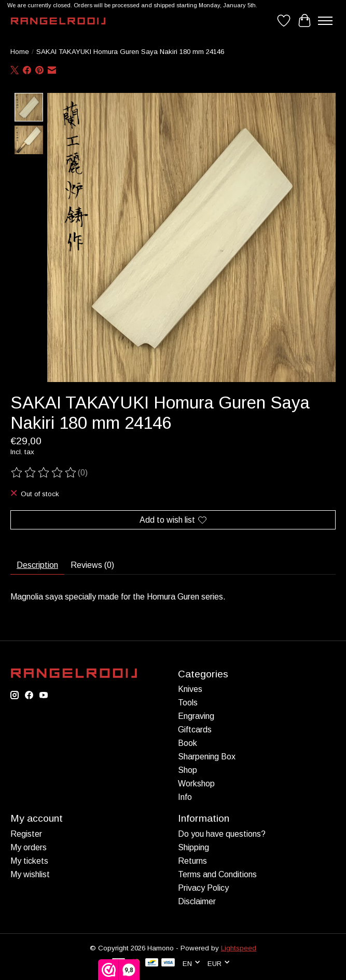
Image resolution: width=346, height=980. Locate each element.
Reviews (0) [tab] (92, 565)
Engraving (196, 716)
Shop (188, 770)
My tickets (29, 860)
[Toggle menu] (325, 21)
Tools (188, 703)
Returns (192, 860)
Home (20, 52)
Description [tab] (37, 565)
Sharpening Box (207, 757)
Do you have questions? (222, 833)
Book (188, 743)
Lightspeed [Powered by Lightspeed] (239, 948)
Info (185, 797)
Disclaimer (197, 901)
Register (26, 833)
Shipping (193, 847)
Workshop (196, 784)
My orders (29, 847)
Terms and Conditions (217, 874)
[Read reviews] (44, 473)
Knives (190, 689)
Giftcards (195, 730)
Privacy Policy (203, 887)
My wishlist (30, 874)
